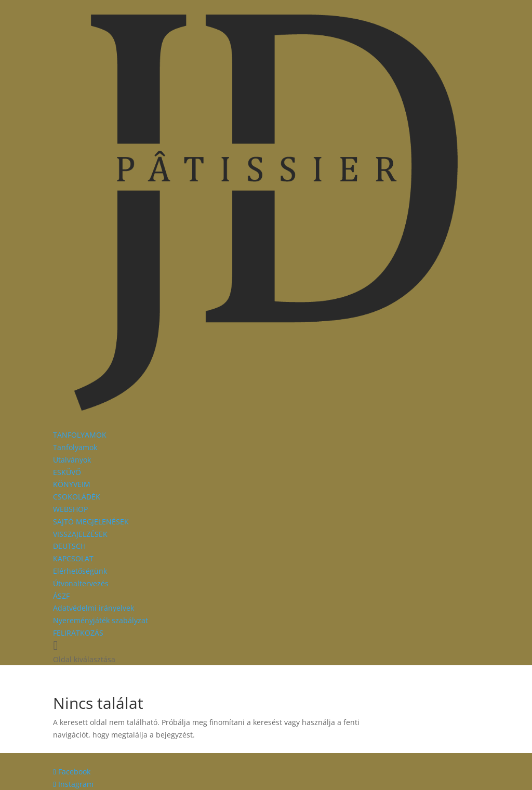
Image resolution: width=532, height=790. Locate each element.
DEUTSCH (69, 546)
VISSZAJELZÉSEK (80, 534)
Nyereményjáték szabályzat (101, 620)
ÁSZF (61, 596)
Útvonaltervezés (81, 583)
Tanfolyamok (75, 447)
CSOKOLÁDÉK (77, 497)
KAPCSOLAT (73, 558)
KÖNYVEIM (72, 484)
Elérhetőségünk (80, 571)
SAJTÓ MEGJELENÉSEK (91, 522)
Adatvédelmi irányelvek (94, 608)
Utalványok (72, 460)
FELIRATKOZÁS (78, 633)
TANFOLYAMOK (80, 435)
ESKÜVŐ (67, 472)
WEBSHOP (70, 509)
